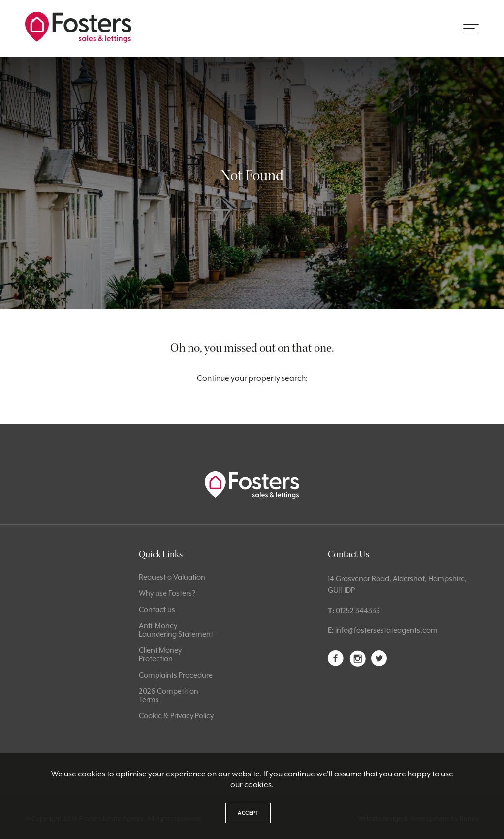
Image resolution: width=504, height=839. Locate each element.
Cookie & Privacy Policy (176, 716)
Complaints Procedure (176, 675)
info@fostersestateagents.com (386, 630)
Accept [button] (248, 813)
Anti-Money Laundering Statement (176, 630)
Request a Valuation (172, 577)
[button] (471, 28)
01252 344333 (358, 610)
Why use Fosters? (167, 593)
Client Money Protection (160, 654)
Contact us (157, 609)
